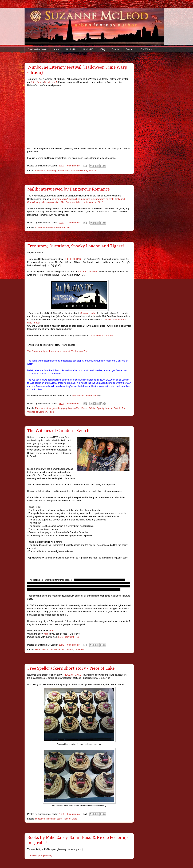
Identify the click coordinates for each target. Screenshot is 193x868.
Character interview (45, 227)
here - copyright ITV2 (69, 637)
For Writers (146, 49)
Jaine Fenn (36, 82)
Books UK (71, 49)
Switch (117, 408)
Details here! (50, 82)
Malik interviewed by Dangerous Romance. (69, 189)
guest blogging (59, 408)
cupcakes (40, 819)
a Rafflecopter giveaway (40, 856)
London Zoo (74, 408)
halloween (40, 171)
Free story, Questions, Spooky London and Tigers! (76, 246)
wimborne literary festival (83, 171)
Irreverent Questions (88, 272)
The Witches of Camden (61, 649)
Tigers (51, 412)
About (56, 49)
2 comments (73, 223)
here (46, 634)
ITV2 (38, 649)
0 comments (73, 166)
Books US (88, 49)
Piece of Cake (88, 408)
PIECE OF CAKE (74, 259)
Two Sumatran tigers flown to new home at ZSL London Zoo (57, 351)
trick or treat (64, 171)
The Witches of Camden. (101, 335)
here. (52, 631)
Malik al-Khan (63, 227)
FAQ (103, 49)
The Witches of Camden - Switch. (59, 431)
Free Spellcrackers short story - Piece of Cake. (71, 668)
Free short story (43, 408)
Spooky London (88, 313)
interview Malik (60, 199)
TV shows (80, 649)
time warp (52, 171)
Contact (130, 49)
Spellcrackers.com (37, 49)
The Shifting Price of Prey (85, 396)
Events (115, 49)
